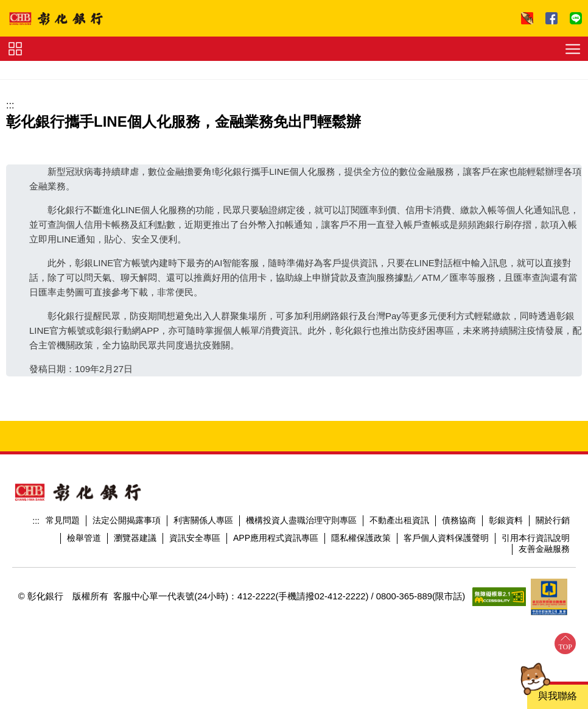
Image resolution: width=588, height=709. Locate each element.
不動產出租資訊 (399, 520)
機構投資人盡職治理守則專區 (301, 520)
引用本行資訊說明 (536, 538)
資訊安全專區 (195, 538)
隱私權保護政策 (361, 538)
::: (10, 105)
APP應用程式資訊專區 (276, 538)
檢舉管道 (84, 538)
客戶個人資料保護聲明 (446, 538)
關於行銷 (553, 520)
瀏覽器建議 (135, 538)
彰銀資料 (506, 520)
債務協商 (459, 520)
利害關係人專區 (203, 520)
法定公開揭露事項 (127, 520)
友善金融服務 (544, 549)
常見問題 (63, 520)
